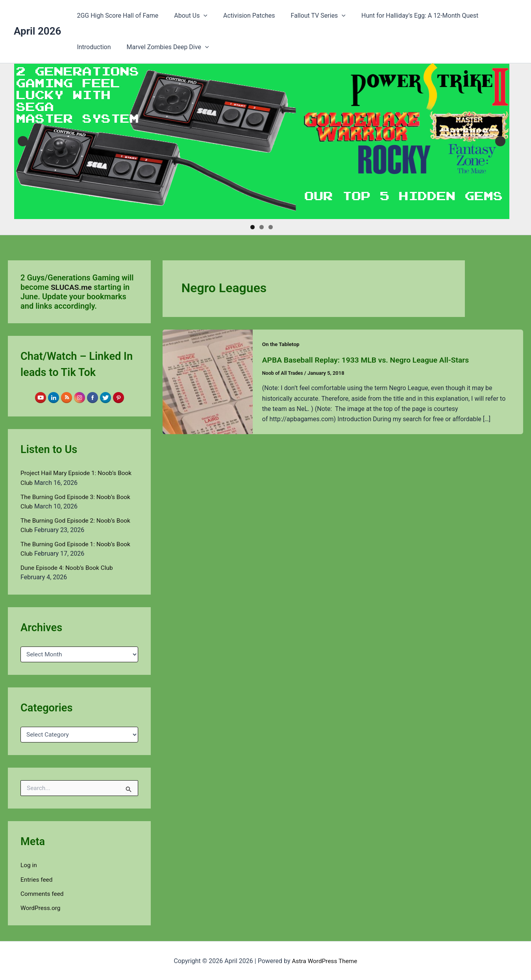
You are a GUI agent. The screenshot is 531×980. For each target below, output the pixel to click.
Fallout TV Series (307, 16)
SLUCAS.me (72, 287)
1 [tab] (253, 227)
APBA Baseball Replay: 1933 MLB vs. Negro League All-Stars (370, 360)
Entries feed (37, 879)
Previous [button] (23, 141)
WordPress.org (41, 907)
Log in (29, 865)
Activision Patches (241, 16)
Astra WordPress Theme (324, 960)
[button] (199, 16)
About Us (186, 16)
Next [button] (500, 141)
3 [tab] (271, 227)
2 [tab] (262, 227)
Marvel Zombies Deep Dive (116, 47)
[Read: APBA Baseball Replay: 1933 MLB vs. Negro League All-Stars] (208, 381)
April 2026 (37, 31)
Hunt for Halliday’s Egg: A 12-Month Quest (406, 16)
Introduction (494, 16)
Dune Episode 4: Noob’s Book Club (68, 567)
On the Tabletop (282, 344)
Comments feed (43, 893)
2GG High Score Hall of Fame (116, 16)
